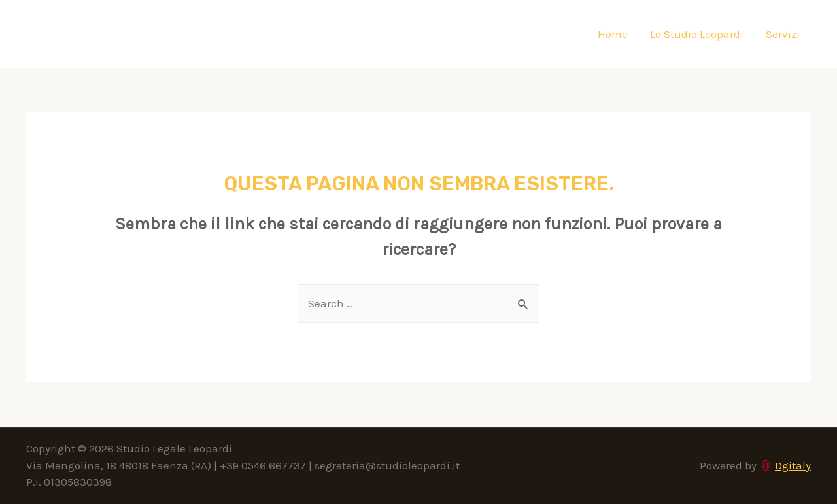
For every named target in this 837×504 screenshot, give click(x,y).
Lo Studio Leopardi (697, 34)
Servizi (783, 34)
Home (613, 34)
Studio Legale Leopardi (156, 34)
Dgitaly (793, 465)
